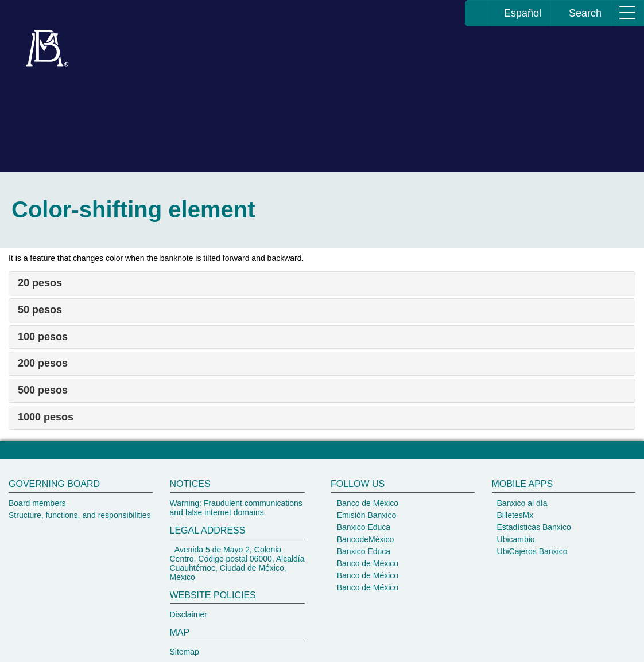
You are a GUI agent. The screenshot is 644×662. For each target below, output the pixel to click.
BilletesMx (514, 515)
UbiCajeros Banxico (531, 551)
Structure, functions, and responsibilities (79, 515)
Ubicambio (515, 539)
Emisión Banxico (365, 515)
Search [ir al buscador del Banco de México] (581, 13)
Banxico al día (521, 503)
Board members (37, 503)
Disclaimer (189, 614)
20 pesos (40, 283)
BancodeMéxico (364, 539)
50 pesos (40, 310)
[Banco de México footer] (322, 560)
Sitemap (185, 652)
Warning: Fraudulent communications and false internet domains (236, 508)
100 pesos (43, 337)
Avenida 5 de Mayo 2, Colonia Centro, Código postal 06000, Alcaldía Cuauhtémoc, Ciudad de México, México (237, 563)
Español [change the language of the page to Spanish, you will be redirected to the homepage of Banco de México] (519, 13)
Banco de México (366, 503)
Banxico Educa (362, 527)
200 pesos (43, 363)
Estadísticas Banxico (533, 527)
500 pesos (43, 390)
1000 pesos (46, 417)
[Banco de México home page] (477, 13)
